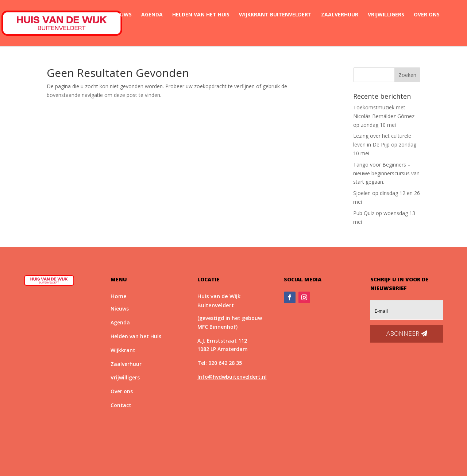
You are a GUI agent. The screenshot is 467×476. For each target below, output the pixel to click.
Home (94, 15)
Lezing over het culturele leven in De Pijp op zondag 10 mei (385, 145)
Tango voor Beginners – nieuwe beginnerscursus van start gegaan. (386, 173)
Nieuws (122, 15)
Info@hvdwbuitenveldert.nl (232, 377)
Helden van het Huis (201, 15)
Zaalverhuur (340, 15)
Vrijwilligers (386, 15)
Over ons (427, 15)
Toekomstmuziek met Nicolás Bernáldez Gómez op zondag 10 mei (384, 116)
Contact (100, 32)
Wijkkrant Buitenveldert (275, 15)
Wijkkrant (123, 350)
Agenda (152, 15)
